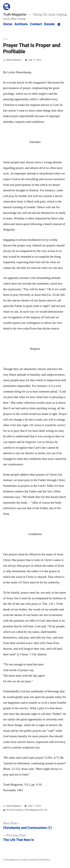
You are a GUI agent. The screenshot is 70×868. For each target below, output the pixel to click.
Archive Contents (15, 810)
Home (8, 24)
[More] (59, 25)
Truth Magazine (15, 14)
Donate (49, 24)
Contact (36, 24)
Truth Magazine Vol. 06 (36, 810)
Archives (21, 24)
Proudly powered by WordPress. (35, 860)
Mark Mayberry (14, 60)
